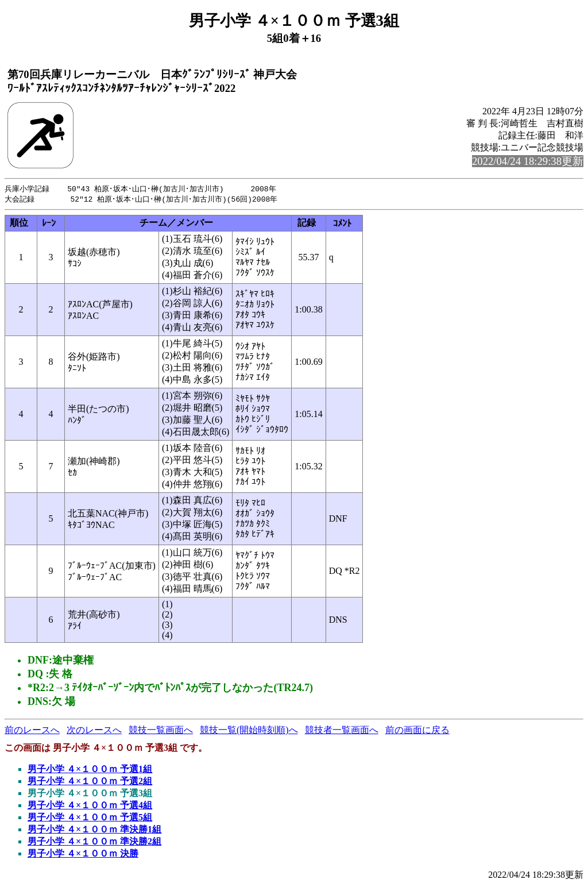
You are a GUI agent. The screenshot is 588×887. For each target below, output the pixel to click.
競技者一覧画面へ (342, 731)
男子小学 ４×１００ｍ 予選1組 (90, 770)
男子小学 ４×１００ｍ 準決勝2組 (94, 842)
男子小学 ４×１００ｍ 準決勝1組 (94, 830)
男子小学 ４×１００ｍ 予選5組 (90, 818)
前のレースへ (32, 731)
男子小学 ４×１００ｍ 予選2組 (90, 782)
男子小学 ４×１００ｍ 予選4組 (90, 806)
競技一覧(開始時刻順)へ (249, 731)
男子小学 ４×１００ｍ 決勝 (83, 855)
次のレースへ (94, 731)
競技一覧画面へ (161, 731)
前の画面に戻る (417, 731)
